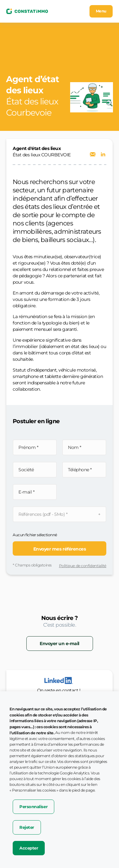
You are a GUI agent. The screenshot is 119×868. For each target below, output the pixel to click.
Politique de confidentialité (83, 566)
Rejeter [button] (27, 827)
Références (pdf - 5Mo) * (43, 514)
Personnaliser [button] (33, 807)
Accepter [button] (29, 848)
